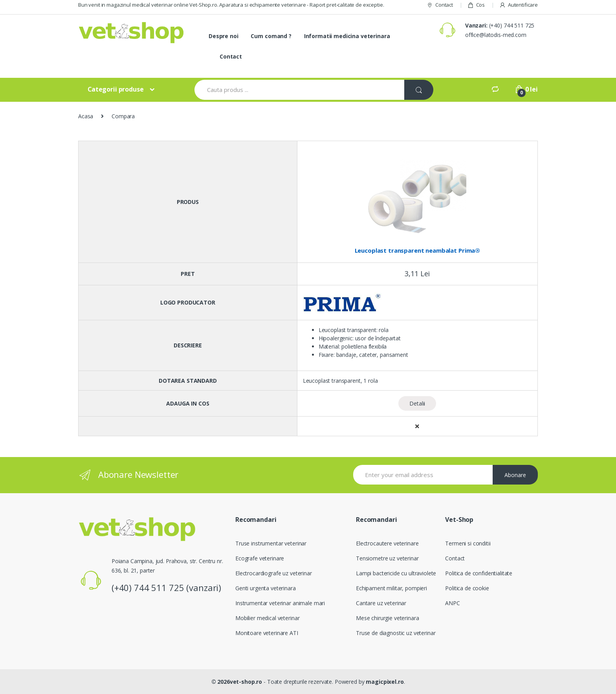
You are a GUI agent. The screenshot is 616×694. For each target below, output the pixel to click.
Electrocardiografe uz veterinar (274, 573)
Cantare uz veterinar (381, 603)
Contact (440, 5)
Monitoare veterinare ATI (267, 633)
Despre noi (224, 36)
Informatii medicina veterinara (347, 36)
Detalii (417, 403)
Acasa (86, 116)
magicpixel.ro (385, 682)
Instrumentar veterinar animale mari (280, 603)
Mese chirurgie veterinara (388, 618)
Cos (476, 5)
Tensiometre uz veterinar (387, 558)
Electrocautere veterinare (387, 543)
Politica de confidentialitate (479, 573)
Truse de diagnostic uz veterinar (396, 633)
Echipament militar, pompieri (391, 588)
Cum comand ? (271, 36)
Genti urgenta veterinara (266, 588)
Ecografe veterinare (260, 558)
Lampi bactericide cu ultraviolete (396, 573)
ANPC (452, 603)
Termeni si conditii (468, 543)
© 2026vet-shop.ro (237, 682)
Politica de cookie (467, 588)
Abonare (515, 475)
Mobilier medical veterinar (267, 618)
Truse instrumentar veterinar (271, 543)
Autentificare (519, 5)
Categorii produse (116, 89)
